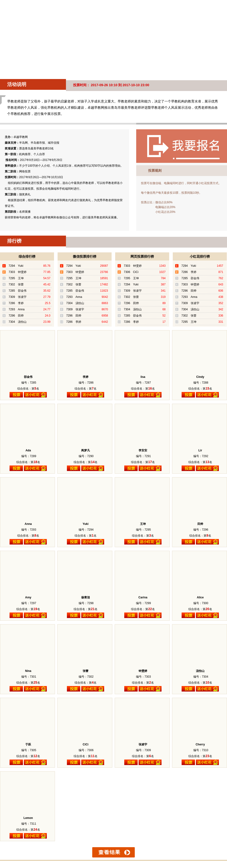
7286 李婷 (16, 303)
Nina (28, 671)
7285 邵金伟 (18, 291)
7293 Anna (17, 309)
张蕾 (86, 671)
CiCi (86, 744)
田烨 (200, 524)
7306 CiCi (131, 272)
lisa (143, 377)
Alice (200, 597)
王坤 (143, 524)
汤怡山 (200, 671)
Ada (28, 450)
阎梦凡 (86, 450)
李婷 (86, 377)
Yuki (86, 524)
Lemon (28, 818)
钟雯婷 (143, 671)
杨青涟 (86, 597)
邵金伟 (28, 377)
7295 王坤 (16, 278)
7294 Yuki (16, 266)
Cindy (200, 377)
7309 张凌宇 (18, 297)
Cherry (200, 744)
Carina (143, 597)
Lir (200, 450)
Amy (28, 597)
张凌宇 (143, 744)
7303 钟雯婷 (18, 272)
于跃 (28, 744)
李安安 (143, 450)
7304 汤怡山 (18, 322)
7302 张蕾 (16, 284)
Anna (28, 524)
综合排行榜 (27, 256)
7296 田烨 (16, 316)
